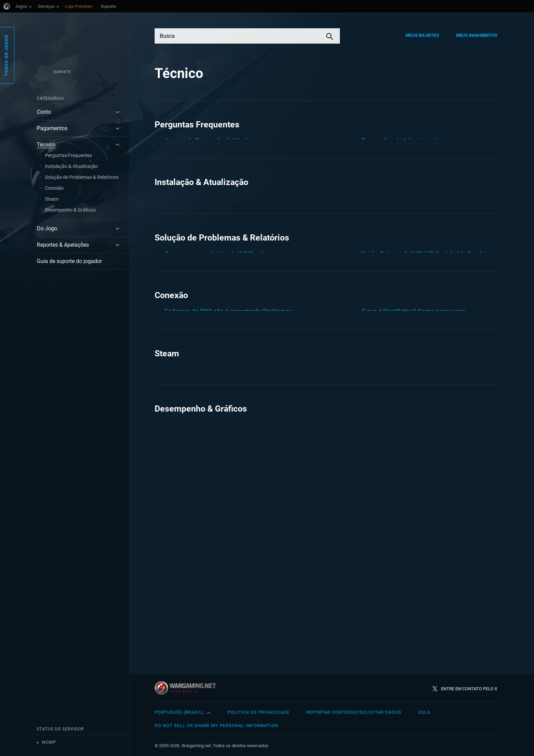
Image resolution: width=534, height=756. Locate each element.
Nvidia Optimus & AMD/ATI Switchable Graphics (426, 323)
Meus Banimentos (477, 35)
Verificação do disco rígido (397, 181)
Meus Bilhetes (422, 35)
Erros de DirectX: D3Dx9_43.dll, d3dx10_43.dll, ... (230, 370)
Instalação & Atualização (71, 166)
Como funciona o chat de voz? (206, 339)
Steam (52, 199)
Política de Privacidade (258, 712)
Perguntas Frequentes (68, 155)
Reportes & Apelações (63, 245)
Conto (44, 112)
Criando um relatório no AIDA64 (208, 172)
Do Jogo (47, 228)
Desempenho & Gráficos (70, 210)
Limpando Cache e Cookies (202, 188)
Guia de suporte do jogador (69, 261)
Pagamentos (52, 128)
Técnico (46, 145)
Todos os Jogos (6, 55)
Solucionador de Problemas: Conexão (412, 474)
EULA (424, 712)
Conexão (54, 188)
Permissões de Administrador (401, 141)
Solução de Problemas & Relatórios (82, 177)
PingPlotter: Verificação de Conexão (410, 458)
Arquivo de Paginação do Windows (211, 141)
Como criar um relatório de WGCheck (215, 156)
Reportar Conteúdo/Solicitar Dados (354, 712)
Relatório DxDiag (384, 339)
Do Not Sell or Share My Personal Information (216, 726)
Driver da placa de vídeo (197, 354)
